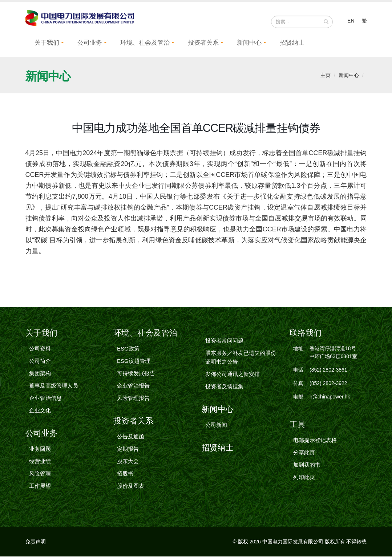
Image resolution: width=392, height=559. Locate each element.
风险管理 (40, 476)
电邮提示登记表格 (315, 443)
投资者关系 (203, 45)
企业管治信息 (45, 400)
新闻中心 (249, 45)
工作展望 (40, 488)
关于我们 (47, 45)
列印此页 (304, 480)
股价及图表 (131, 488)
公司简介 (40, 363)
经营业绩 (40, 464)
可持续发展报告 (136, 376)
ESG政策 (128, 351)
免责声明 (36, 544)
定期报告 (128, 451)
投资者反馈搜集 (224, 389)
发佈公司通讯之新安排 (233, 376)
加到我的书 (307, 467)
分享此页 (304, 455)
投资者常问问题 (224, 343)
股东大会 (128, 464)
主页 (326, 78)
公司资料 (40, 351)
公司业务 (90, 45)
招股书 (125, 476)
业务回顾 (40, 451)
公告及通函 (131, 439)
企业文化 (40, 413)
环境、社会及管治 (145, 45)
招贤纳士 (292, 45)
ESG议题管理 (134, 363)
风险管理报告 (133, 400)
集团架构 (40, 376)
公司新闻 (216, 427)
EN (351, 22)
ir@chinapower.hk (330, 399)
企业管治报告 (133, 388)
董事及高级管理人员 (54, 388)
